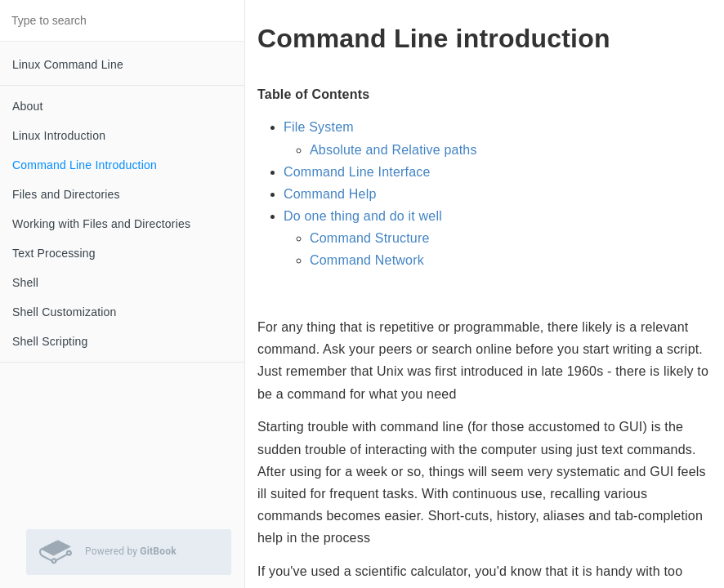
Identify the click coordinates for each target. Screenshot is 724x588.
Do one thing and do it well (363, 216)
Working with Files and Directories (101, 224)
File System (319, 127)
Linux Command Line (68, 65)
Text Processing (54, 253)
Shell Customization (65, 312)
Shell (25, 283)
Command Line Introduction (85, 165)
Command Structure (370, 238)
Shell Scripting (50, 341)
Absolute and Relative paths (393, 150)
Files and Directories (66, 194)
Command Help (330, 194)
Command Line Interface (357, 172)
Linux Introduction (59, 136)
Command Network (367, 260)
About (28, 106)
